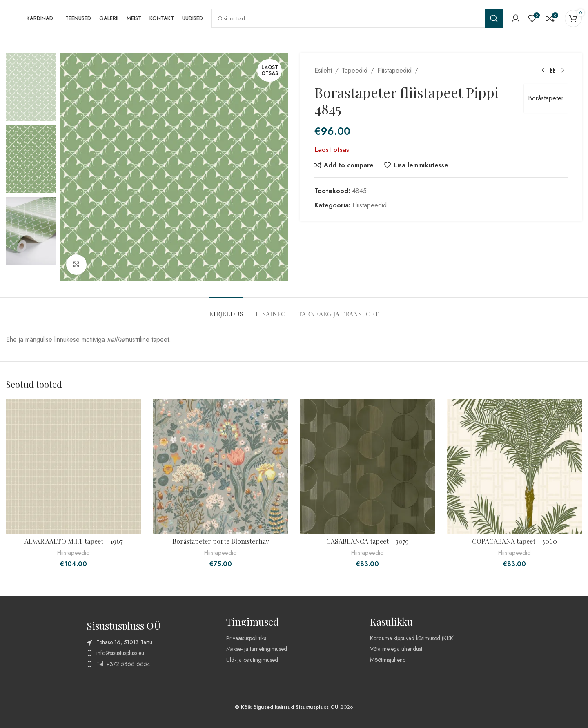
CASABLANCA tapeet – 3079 (367, 541)
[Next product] (563, 71)
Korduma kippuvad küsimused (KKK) (412, 638)
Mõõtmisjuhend (388, 660)
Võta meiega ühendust (396, 649)
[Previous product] (543, 71)
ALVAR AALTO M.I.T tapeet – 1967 (73, 541)
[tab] (226, 310)
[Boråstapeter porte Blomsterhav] (220, 466)
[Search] (357, 18)
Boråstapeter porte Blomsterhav (221, 541)
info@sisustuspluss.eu (120, 653)
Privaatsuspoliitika (246, 638)
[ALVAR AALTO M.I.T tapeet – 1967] (73, 466)
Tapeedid (355, 70)
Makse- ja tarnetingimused (257, 649)
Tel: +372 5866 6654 (123, 664)
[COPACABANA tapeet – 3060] (514, 466)
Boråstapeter (546, 98)
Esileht (323, 70)
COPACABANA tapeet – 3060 (514, 541)
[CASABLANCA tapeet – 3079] (367, 466)
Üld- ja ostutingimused (252, 660)
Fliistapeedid (394, 70)
